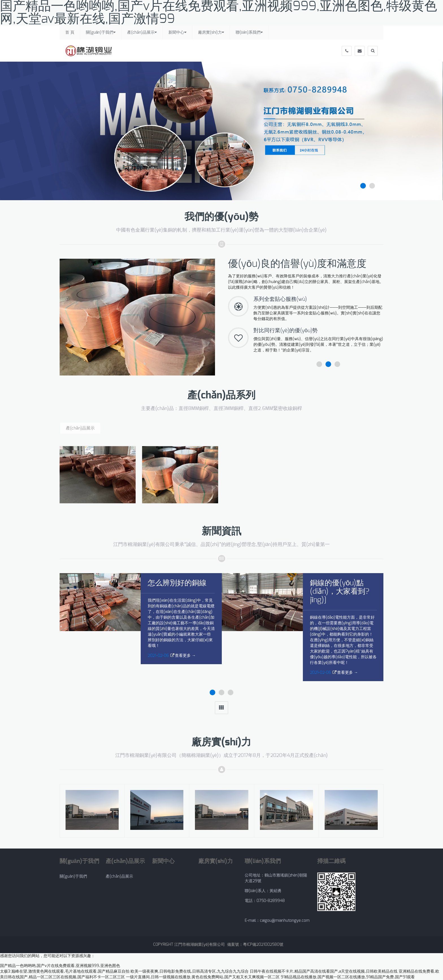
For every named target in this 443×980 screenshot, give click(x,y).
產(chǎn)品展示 (142, 32)
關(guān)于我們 (101, 32)
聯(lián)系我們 (249, 32)
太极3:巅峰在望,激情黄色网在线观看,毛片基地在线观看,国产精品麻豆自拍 (65, 972)
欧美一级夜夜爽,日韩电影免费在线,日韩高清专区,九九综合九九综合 (190, 972)
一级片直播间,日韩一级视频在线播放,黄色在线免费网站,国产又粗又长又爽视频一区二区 (203, 977)
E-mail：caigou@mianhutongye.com (277, 921)
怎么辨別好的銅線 (177, 583)
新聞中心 (177, 32)
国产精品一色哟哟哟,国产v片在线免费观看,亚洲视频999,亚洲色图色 (60, 966)
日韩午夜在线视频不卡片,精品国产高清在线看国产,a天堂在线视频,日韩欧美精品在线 (324, 972)
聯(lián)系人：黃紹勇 (263, 891)
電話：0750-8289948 (266, 901)
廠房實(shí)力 (211, 32)
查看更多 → (185, 656)
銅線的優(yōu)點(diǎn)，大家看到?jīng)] (340, 592)
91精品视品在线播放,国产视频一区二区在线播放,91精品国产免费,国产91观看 (348, 977)
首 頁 (70, 33)
